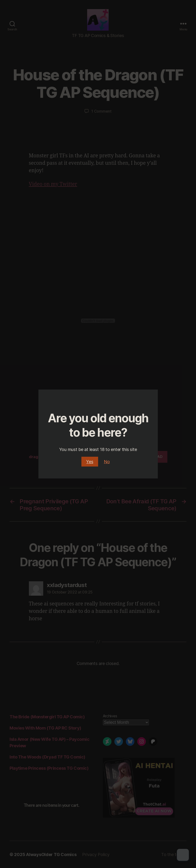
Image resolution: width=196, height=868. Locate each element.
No (107, 462)
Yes (90, 462)
